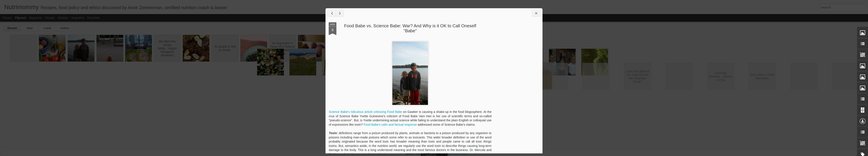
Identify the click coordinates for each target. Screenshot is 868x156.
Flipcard (20, 18)
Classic (7, 18)
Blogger (448, 154)
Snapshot (78, 18)
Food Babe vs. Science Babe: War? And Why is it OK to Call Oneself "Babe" (410, 28)
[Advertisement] (515, 91)
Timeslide (93, 18)
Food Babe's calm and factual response (390, 125)
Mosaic (50, 18)
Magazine (35, 18)
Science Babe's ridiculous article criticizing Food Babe (365, 112)
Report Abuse (460, 154)
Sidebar (63, 18)
